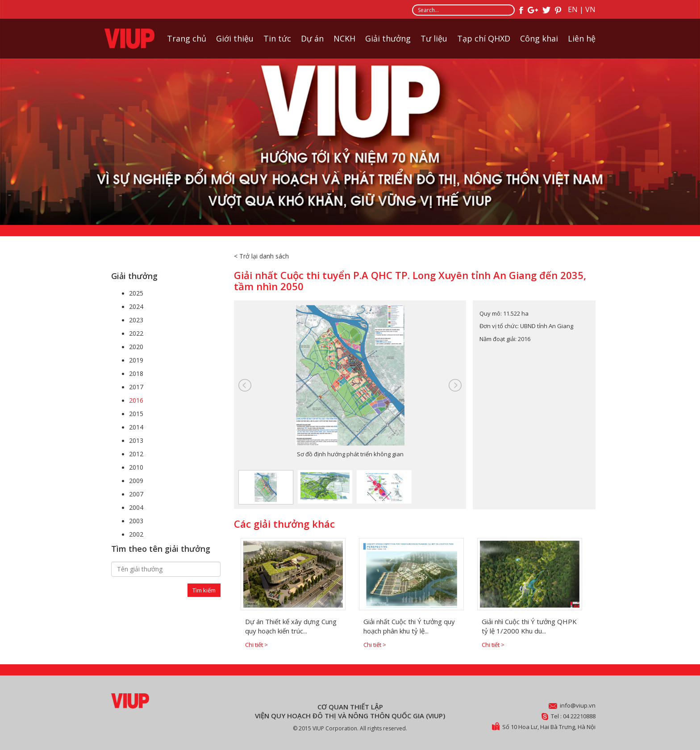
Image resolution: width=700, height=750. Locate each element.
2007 (136, 494)
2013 (136, 440)
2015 (136, 414)
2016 (136, 400)
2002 (136, 534)
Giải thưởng (388, 38)
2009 (136, 481)
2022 (136, 333)
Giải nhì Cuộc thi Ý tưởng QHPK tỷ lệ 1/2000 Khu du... (529, 626)
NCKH (344, 38)
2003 (136, 521)
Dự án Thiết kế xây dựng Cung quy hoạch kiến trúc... (291, 626)
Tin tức (277, 38)
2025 (136, 293)
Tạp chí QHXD (484, 38)
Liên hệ (582, 38)
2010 (136, 467)
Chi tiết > (256, 645)
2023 (136, 320)
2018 (136, 373)
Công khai (539, 38)
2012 (136, 454)
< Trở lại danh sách (261, 256)
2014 (136, 427)
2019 (136, 360)
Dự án (312, 38)
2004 (136, 507)
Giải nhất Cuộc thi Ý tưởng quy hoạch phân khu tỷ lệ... (409, 626)
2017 (136, 387)
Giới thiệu (235, 38)
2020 (136, 347)
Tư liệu (434, 38)
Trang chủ (187, 38)
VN (590, 9)
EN (573, 9)
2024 (136, 306)
